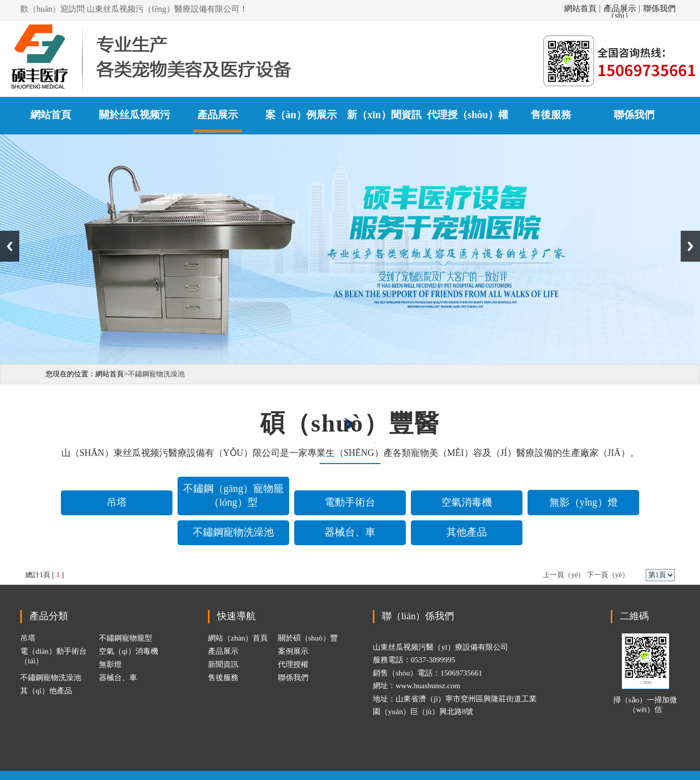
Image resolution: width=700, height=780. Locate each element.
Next (690, 246)
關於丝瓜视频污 (134, 115)
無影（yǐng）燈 (584, 502)
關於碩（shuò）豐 (308, 638)
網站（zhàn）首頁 (238, 638)
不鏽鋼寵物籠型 (126, 638)
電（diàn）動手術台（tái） (54, 656)
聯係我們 (659, 9)
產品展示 (218, 115)
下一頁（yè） (608, 575)
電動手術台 (350, 502)
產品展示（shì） (620, 9)
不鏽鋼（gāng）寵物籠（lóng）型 (234, 495)
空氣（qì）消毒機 (129, 651)
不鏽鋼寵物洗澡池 (233, 532)
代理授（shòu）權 (468, 115)
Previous (10, 246)
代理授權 (293, 664)
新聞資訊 (223, 664)
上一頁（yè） (564, 575)
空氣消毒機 (467, 502)
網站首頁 (580, 9)
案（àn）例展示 (301, 115)
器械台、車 (350, 532)
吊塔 (117, 502)
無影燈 (110, 664)
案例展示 (293, 651)
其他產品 (467, 532)
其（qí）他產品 (46, 691)
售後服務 (551, 115)
